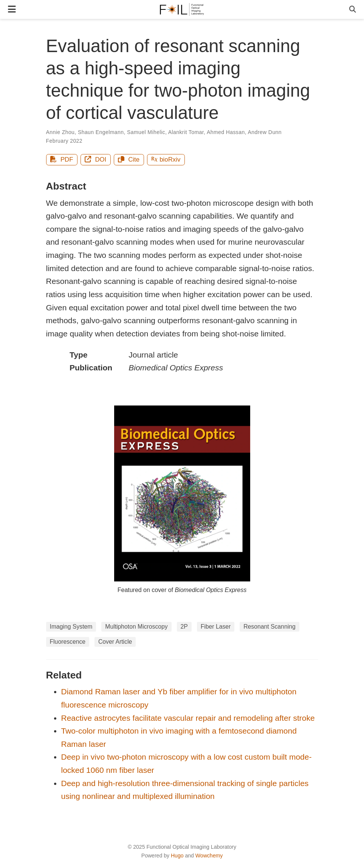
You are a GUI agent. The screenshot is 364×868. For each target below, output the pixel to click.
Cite (129, 160)
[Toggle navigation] (12, 9)
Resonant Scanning (269, 627)
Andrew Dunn (265, 132)
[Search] (353, 10)
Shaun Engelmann (101, 132)
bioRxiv (166, 160)
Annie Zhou (60, 132)
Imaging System (71, 627)
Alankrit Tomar (186, 132)
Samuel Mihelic (146, 132)
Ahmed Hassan (226, 132)
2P (184, 627)
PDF (62, 160)
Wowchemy (209, 856)
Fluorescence (68, 642)
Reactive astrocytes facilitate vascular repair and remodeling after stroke (188, 718)
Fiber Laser (216, 627)
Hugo (177, 856)
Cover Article (115, 642)
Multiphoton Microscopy (136, 627)
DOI (95, 160)
